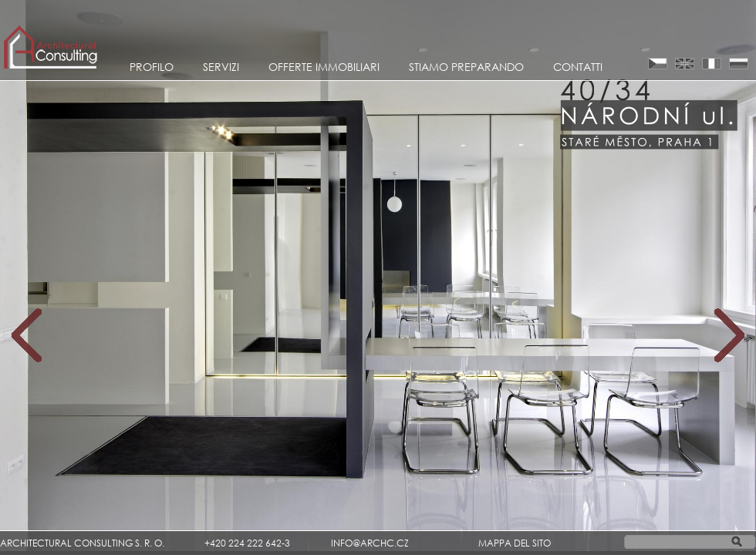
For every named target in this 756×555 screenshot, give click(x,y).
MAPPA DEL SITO (515, 543)
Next (729, 335)
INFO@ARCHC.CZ (370, 543)
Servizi (221, 67)
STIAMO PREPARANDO (466, 67)
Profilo (152, 67)
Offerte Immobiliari (324, 67)
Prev (27, 335)
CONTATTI (578, 67)
